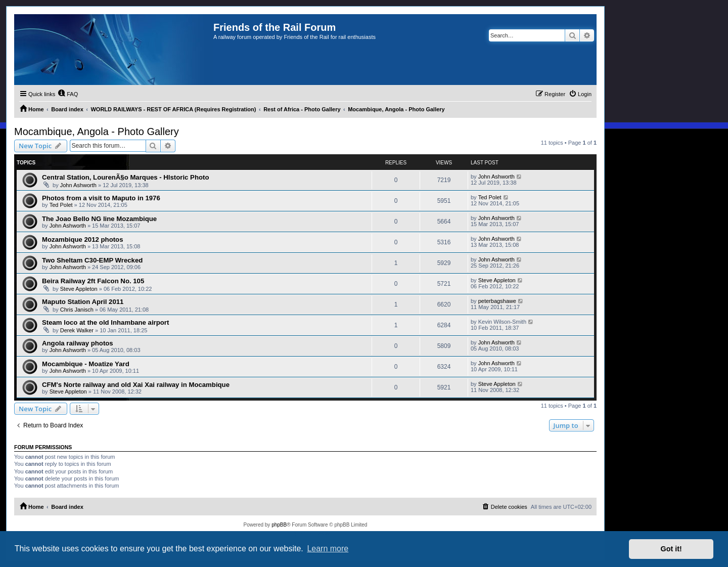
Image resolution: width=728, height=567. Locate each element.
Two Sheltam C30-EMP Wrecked (92, 260)
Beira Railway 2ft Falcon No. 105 (93, 281)
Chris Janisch (77, 310)
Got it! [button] (671, 549)
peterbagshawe (497, 301)
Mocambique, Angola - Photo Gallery (97, 132)
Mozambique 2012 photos (82, 239)
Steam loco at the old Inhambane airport (105, 322)
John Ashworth (78, 185)
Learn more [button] (328, 549)
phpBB (279, 525)
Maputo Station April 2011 (83, 302)
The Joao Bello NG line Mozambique (99, 219)
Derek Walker (77, 330)
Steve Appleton (79, 289)
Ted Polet (61, 205)
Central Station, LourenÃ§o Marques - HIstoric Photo (125, 177)
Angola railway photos (78, 343)
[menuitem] (68, 94)
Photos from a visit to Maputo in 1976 (101, 198)
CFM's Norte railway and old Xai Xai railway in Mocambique (136, 385)
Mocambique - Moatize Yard (86, 364)
